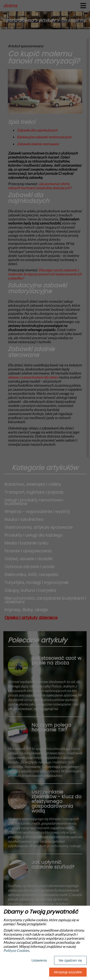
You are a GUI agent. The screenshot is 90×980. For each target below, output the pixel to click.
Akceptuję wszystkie (68, 972)
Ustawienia (39, 960)
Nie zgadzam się (70, 960)
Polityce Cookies (16, 950)
